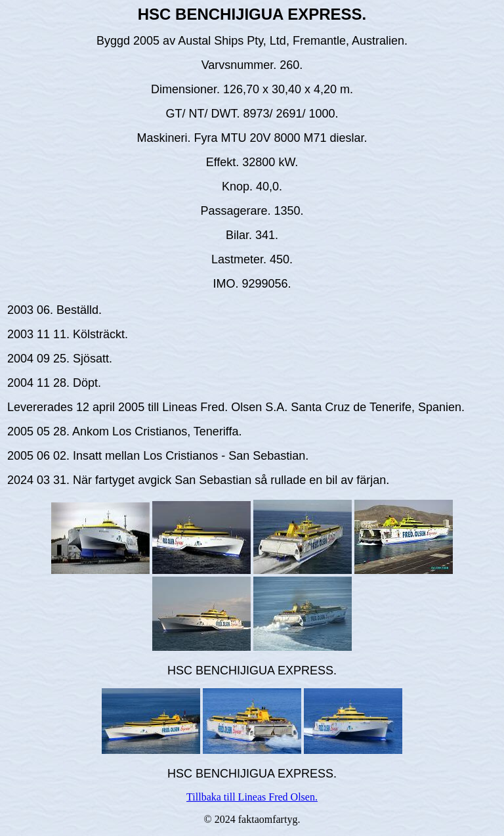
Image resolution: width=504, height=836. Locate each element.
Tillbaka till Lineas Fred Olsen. (252, 797)
